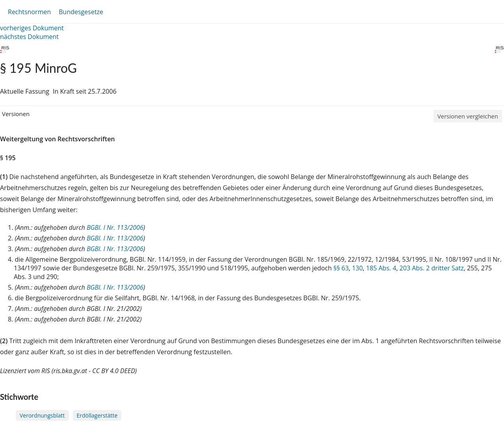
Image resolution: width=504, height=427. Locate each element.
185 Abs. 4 (381, 268)
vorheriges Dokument (32, 28)
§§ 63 (341, 268)
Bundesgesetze (81, 12)
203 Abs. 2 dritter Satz (432, 268)
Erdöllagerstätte (97, 415)
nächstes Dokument (29, 37)
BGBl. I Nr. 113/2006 (115, 227)
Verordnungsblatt (42, 415)
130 (357, 268)
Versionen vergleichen (468, 116)
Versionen (16, 114)
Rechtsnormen (29, 12)
